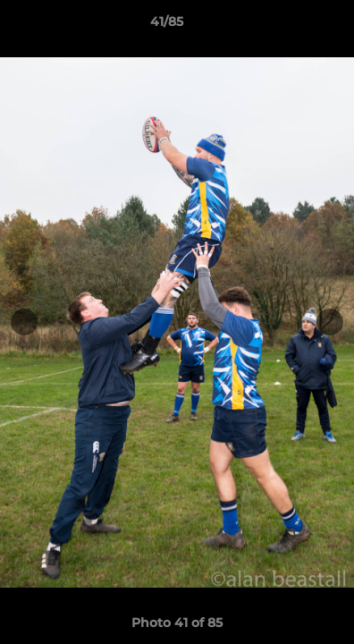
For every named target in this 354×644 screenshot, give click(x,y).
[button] (290, 26)
